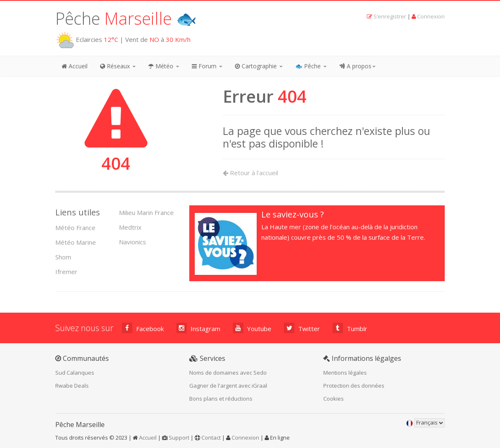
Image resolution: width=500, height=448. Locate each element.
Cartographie (259, 66)
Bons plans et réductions (221, 399)
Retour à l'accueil (250, 173)
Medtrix (130, 227)
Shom (63, 257)
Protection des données (354, 386)
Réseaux (118, 66)
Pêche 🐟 (126, 18)
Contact (211, 438)
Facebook (143, 328)
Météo (164, 66)
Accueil (75, 66)
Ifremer (66, 272)
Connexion (431, 16)
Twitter (302, 328)
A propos (357, 66)
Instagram (198, 328)
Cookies (334, 399)
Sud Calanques (75, 373)
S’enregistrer (390, 16)
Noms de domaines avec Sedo (228, 373)
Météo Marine (76, 242)
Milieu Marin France (146, 212)
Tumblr (350, 328)
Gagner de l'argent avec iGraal (228, 386)
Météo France (75, 228)
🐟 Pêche (311, 66)
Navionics (133, 242)
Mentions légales (345, 373)
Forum (207, 66)
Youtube (252, 328)
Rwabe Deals (72, 386)
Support (179, 438)
